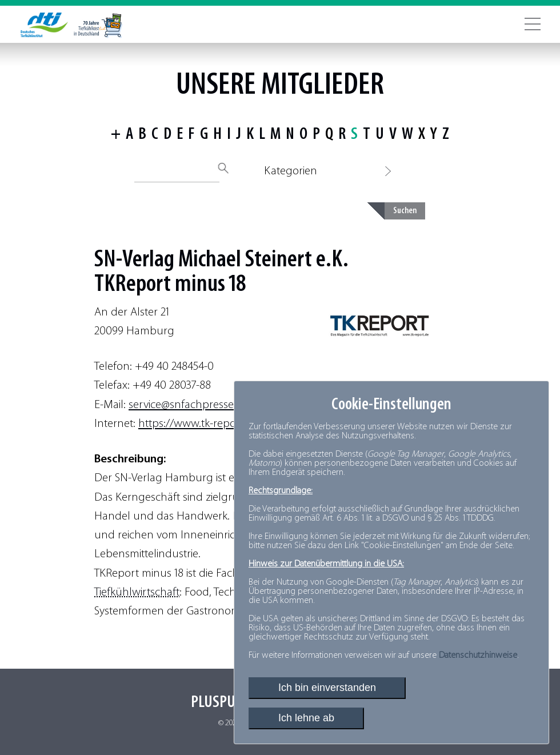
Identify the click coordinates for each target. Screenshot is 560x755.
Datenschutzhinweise (478, 656)
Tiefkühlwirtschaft (137, 592)
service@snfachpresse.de (189, 405)
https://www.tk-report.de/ (201, 424)
